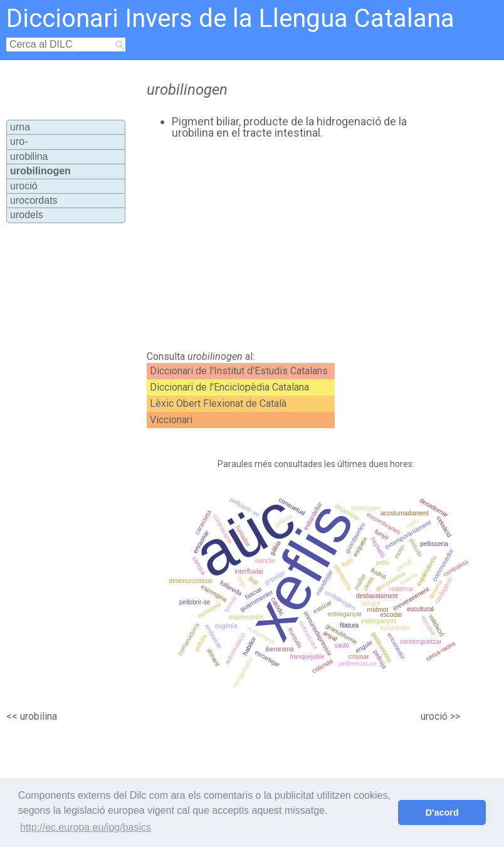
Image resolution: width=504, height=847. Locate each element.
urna (20, 127)
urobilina (29, 156)
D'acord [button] (442, 813)
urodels (26, 215)
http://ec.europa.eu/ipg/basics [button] (86, 827)
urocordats (34, 200)
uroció (24, 186)
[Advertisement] (278, 245)
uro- (19, 141)
